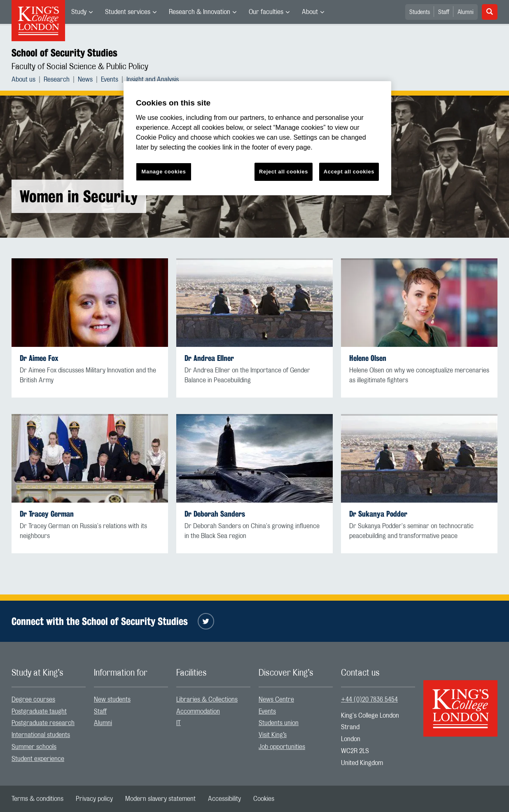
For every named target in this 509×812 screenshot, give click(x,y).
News (85, 80)
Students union (279, 723)
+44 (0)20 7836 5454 (369, 700)
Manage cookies (164, 172)
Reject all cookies (284, 172)
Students (420, 12)
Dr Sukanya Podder (378, 514)
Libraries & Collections (207, 700)
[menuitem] (82, 12)
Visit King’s (273, 735)
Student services (128, 12)
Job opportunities (282, 747)
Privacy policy (94, 799)
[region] (257, 138)
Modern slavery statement (160, 799)
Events (110, 80)
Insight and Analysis (153, 80)
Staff (444, 12)
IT (179, 723)
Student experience (38, 759)
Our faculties (266, 12)
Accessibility (224, 799)
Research (57, 80)
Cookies (264, 799)
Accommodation (198, 711)
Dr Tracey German (47, 514)
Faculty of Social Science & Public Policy (80, 67)
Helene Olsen (368, 358)
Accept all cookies (349, 172)
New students (112, 700)
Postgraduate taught (39, 711)
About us (23, 80)
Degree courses (33, 700)
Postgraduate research (43, 723)
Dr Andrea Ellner (209, 358)
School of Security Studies (64, 53)
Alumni (466, 12)
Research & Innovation (200, 12)
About (310, 12)
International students (41, 735)
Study (79, 12)
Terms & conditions (37, 799)
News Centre (276, 700)
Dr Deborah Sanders (215, 514)
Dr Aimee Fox (39, 358)
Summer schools (34, 747)
